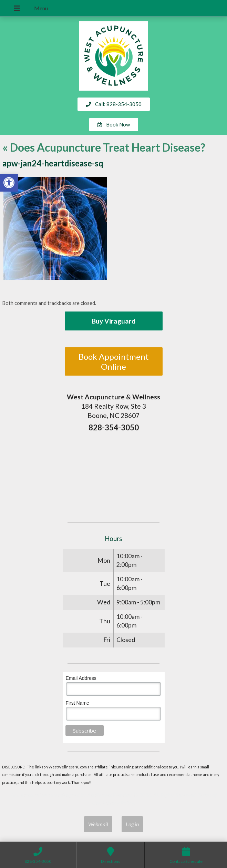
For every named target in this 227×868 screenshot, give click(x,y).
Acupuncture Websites (35, 795)
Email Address (81, 678)
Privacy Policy (118, 803)
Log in (132, 824)
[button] (9, 183)
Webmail (98, 824)
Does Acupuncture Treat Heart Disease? (104, 147)
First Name (77, 703)
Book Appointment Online (114, 361)
